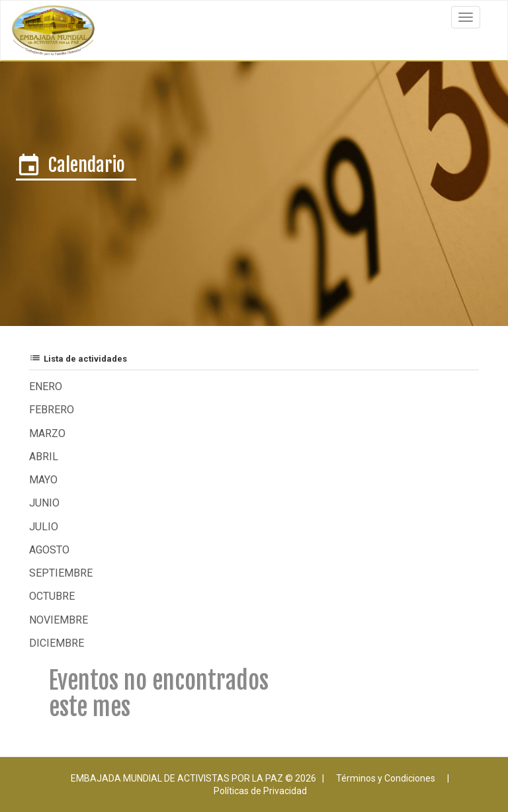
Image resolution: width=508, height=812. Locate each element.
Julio (44, 527)
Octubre (52, 596)
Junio (44, 503)
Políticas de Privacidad (260, 791)
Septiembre (61, 573)
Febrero (52, 410)
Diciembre (57, 643)
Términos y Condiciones (386, 778)
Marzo (47, 433)
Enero (46, 386)
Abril (44, 457)
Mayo (43, 480)
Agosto (49, 550)
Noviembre (59, 620)
